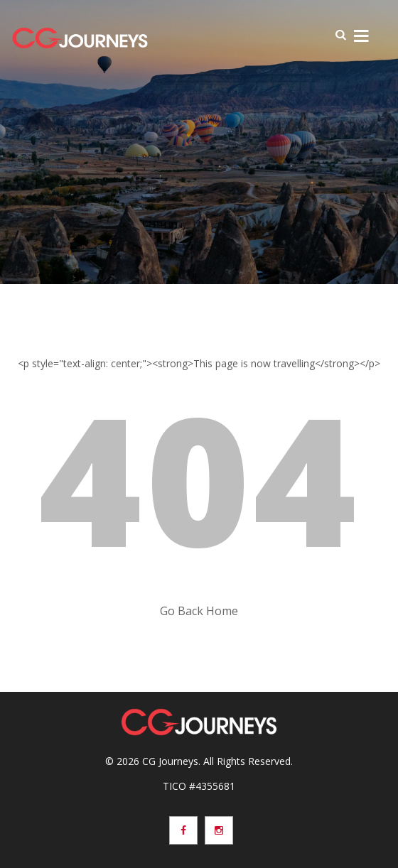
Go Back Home (199, 611)
